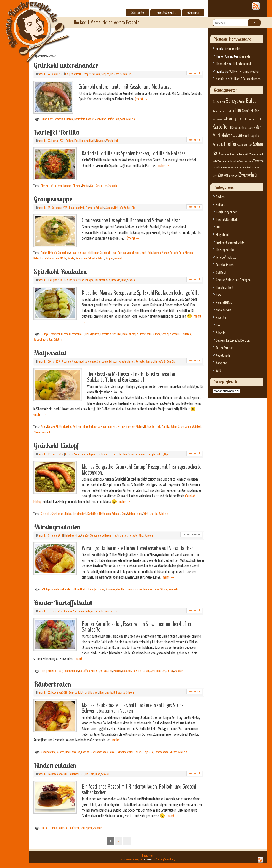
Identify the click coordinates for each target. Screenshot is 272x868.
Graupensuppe (53, 199)
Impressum (148, 856)
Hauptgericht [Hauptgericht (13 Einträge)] (235, 119)
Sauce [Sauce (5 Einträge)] (223, 155)
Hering (121, 427)
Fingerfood (222, 235)
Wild (218, 371)
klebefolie (222, 64)
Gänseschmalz (56, 119)
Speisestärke (174, 334)
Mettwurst (100, 119)
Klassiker (117, 334)
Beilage (70, 141)
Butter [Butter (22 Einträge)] (252, 101)
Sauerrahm (81, 258)
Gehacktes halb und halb (73, 589)
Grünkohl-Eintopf (56, 445)
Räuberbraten (52, 684)
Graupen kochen (108, 253)
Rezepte (86, 74)
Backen (220, 197)
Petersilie (39, 258)
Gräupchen (63, 253)
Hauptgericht (92, 334)
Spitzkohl (187, 334)
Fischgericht (79, 427)
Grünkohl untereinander (66, 65)
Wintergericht (151, 514)
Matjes (140, 427)
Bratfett (45, 828)
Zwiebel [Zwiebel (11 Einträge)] (234, 175)
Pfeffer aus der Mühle (55, 258)
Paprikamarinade (99, 752)
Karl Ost (221, 79)
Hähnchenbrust (242, 64)
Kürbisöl (95, 671)
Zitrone (37, 432)
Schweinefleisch (96, 258)
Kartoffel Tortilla (56, 132)
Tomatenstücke (151, 589)
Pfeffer (110, 119)
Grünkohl (69, 119)
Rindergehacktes (96, 589)
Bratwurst (55, 334)
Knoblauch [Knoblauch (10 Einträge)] (238, 128)
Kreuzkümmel (65, 186)
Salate (71, 258)
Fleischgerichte (72, 535)
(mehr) (141, 99)
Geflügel (221, 272)
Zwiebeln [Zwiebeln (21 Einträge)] (247, 175)
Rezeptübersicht (166, 12)
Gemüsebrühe (71, 671)
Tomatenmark (162, 752)
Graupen (75, 253)
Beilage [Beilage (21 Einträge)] (232, 101)
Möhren (189, 253)
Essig (60, 671)
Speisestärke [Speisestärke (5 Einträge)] (244, 162)
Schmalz (116, 514)
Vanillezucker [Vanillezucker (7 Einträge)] (253, 167)
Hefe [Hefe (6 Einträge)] (260, 119)
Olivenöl (77, 186)
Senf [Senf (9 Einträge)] (247, 154)
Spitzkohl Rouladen (60, 272)
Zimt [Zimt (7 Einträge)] (215, 176)
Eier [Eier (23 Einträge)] (238, 110)
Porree (112, 752)
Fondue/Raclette (226, 257)
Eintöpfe (52, 253)
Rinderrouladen (55, 765)
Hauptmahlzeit (73, 74)
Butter (65, 334)
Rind (124, 280)
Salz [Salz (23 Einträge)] (216, 153)
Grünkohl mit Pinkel (61, 514)
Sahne (174, 427)
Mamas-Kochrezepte (31, 27)
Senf (123, 119)
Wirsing (164, 589)
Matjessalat (50, 353)
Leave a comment (194, 73)
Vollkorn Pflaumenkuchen (244, 71)
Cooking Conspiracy (165, 859)
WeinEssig (197, 427)
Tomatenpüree (134, 589)
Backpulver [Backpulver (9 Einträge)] (219, 102)
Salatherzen (129, 671)
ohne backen (223, 310)
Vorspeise (222, 363)
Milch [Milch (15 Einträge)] (217, 135)
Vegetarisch (112, 141)
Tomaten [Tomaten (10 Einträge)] (258, 161)
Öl (101, 671)
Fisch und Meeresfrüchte (74, 362)
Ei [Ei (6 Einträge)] (233, 111)
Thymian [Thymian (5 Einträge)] (250, 162)
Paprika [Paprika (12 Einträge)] (254, 136)
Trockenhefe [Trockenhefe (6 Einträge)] (241, 167)
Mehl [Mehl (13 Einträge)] (259, 127)
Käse (219, 295)
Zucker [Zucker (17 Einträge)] (223, 175)
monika (43, 74)
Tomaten (161, 671)
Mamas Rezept (130, 334)
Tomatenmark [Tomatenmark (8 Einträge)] (220, 167)
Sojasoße (149, 752)
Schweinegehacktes (115, 589)
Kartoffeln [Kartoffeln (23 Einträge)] (222, 127)
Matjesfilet (150, 427)
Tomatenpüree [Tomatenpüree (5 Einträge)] (232, 168)
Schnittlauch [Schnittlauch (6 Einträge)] (230, 155)
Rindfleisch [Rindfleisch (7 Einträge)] (247, 145)
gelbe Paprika (93, 427)
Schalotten (101, 186)
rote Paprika (163, 427)
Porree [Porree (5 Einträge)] (239, 145)
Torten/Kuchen (225, 348)
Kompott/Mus (224, 303)
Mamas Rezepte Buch (173, 253)
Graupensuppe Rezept (129, 253)
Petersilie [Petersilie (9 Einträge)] (218, 145)
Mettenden (105, 514)
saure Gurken (154, 334)
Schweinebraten (125, 752)
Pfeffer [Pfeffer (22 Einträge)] (230, 144)
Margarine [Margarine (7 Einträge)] (250, 128)
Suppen (109, 258)
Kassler (90, 119)
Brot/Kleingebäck (226, 212)
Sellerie (139, 752)
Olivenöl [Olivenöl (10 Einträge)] (244, 136)
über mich (193, 12)
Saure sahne (184, 427)
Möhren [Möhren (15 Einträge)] (227, 135)
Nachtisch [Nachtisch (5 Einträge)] (236, 136)
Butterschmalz (77, 334)
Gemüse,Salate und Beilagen (79, 280)
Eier (76, 141)
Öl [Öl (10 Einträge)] (256, 176)
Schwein (96, 74)
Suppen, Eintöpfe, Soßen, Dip (116, 74)
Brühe (44, 119)
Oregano (108, 671)
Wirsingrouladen (57, 527)
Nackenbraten (73, 752)
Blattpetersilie (64, 427)
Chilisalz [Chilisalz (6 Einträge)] (228, 111)
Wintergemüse (135, 514)
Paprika (117, 671)
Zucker (170, 671)
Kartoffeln (80, 119)
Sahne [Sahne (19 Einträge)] (258, 144)
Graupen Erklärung (89, 253)
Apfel (44, 427)
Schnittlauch (143, 671)
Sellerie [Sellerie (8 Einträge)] (240, 154)
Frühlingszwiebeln (50, 589)
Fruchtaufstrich (225, 265)
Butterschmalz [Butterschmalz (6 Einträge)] (218, 111)
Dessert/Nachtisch (227, 220)
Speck (89, 828)
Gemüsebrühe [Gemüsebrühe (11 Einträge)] (251, 111)
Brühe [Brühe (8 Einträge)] (242, 102)
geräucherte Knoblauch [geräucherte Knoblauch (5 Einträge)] (219, 119)
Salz (117, 119)
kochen (157, 253)
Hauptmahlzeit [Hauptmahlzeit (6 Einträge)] (251, 119)
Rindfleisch (74, 828)
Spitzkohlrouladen (43, 340)
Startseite (138, 12)
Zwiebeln (130, 119)
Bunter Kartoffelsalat (63, 603)
